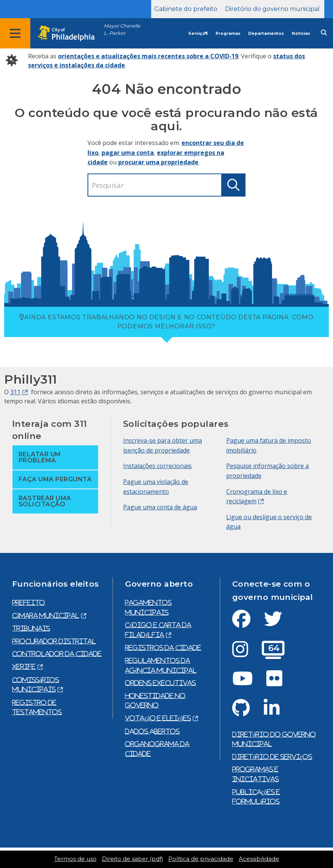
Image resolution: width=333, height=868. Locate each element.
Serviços (198, 34)
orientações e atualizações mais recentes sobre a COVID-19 (148, 56)
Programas (228, 34)
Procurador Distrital (54, 641)
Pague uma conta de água (160, 507)
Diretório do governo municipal (272, 9)
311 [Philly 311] (15, 392)
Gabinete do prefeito (186, 9)
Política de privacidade (201, 859)
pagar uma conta (128, 153)
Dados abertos (152, 731)
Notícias (301, 34)
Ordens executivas (160, 683)
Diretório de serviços (272, 757)
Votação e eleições (158, 718)
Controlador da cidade (57, 654)
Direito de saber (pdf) (132, 859)
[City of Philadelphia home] (70, 34)
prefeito (29, 603)
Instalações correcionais (157, 466)
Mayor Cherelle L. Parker (122, 30)
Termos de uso (75, 859)
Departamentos (266, 34)
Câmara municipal (46, 615)
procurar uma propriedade (158, 162)
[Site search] (324, 33)
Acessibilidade (259, 859)
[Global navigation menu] (15, 33)
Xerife (24, 667)
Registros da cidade (163, 648)
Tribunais (31, 628)
